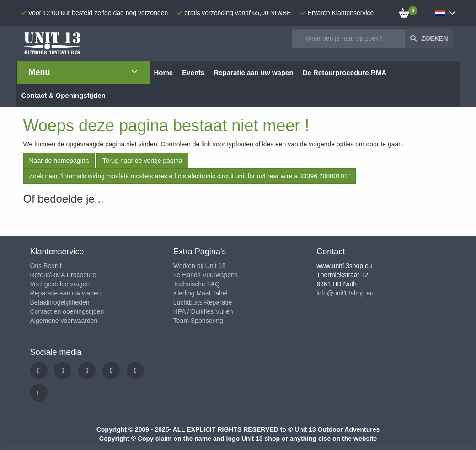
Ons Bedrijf (46, 266)
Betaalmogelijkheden (60, 302)
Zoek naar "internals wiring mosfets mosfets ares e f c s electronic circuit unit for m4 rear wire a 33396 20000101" (190, 176)
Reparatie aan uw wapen (66, 293)
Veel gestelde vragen (60, 284)
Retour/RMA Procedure (63, 275)
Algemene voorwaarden (64, 321)
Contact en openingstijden (67, 311)
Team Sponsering (198, 321)
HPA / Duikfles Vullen (203, 311)
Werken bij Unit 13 (199, 266)
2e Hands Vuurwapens (206, 275)
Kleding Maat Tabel (201, 293)
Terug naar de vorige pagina (142, 161)
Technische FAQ (197, 284)
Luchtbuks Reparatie (203, 302)
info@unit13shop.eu (345, 293)
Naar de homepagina (59, 161)
